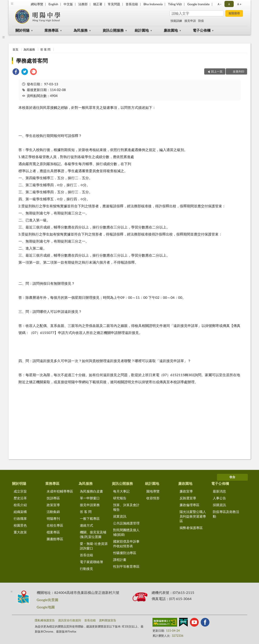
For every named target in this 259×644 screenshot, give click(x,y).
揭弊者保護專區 (191, 528)
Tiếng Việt (175, 4)
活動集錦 (53, 512)
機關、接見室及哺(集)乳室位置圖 (93, 534)
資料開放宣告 (108, 620)
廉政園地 (171, 30)
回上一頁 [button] (217, 71)
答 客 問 (45, 49)
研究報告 (120, 498)
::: (12, 3)
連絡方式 (86, 525)
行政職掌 (20, 518)
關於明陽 (22, 30)
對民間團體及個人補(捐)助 (126, 532)
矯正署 (98, 4)
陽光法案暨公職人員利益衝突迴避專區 (193, 516)
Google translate (198, 4)
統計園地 (142, 30)
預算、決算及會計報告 (126, 507)
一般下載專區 (90, 518)
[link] (16, 72)
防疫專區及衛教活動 (226, 514)
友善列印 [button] (239, 71)
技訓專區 (53, 498)
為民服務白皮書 (91, 491)
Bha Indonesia (153, 4)
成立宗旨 (20, 491)
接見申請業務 (90, 505)
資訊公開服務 (113, 30)
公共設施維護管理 (126, 523)
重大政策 (20, 532)
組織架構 (20, 512)
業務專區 (51, 30)
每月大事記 (121, 491)
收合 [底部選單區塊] (232, 477)
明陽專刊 (53, 518)
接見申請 (190, 21)
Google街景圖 (48, 600)
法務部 (83, 4)
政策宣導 (53, 505)
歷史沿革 (20, 498)
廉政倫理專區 (189, 505)
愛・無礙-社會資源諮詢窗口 (94, 546)
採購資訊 (219, 505)
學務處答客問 (32, 61)
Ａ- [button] (219, 4)
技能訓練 (176, 21)
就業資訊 (120, 516)
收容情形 (153, 498)
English (53, 4)
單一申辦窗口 (90, 498)
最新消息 (219, 491)
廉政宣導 (186, 491)
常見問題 (114, 4)
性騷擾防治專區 (125, 553)
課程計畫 (120, 560)
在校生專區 (55, 525)
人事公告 (219, 498)
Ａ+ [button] (239, 4)
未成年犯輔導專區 (60, 491)
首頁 (15, 49)
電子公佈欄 (202, 30)
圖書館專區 (55, 539)
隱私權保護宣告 (45, 620)
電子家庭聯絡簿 (91, 562)
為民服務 (81, 30)
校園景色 (20, 525)
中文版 (68, 4)
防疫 (201, 21)
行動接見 (86, 569)
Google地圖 (46, 607)
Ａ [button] (229, 4)
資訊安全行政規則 (70, 620)
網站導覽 (37, 4)
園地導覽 (153, 491)
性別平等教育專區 (126, 566)
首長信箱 (132, 4)
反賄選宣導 (188, 498)
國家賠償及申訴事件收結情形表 (126, 544)
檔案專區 (53, 532)
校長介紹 (20, 505)
